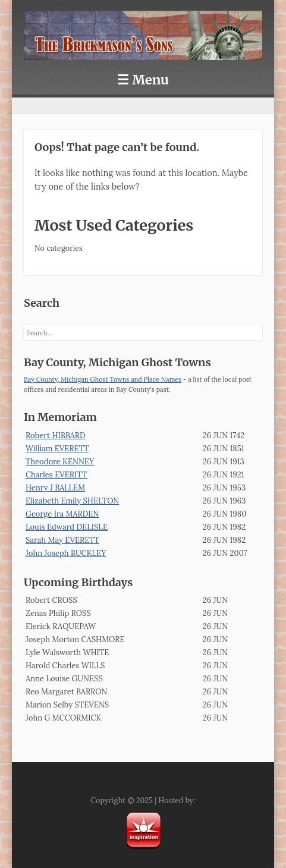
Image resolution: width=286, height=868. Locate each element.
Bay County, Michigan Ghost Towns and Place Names (103, 379)
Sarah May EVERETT (62, 540)
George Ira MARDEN (62, 514)
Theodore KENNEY (60, 462)
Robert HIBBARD (56, 435)
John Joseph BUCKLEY (66, 553)
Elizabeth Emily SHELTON (72, 501)
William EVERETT (57, 449)
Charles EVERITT (56, 475)
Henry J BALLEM (55, 488)
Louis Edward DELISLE (67, 527)
